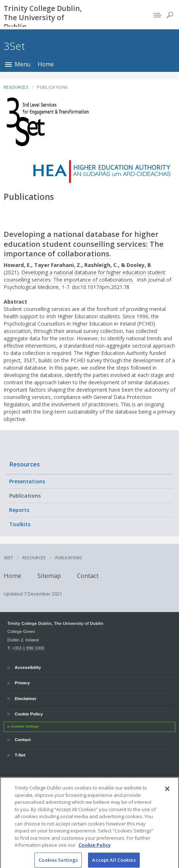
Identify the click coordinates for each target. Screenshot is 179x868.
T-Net (21, 754)
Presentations (27, 481)
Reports (19, 510)
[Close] (167, 793)
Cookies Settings (25, 726)
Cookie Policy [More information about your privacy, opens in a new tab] (95, 849)
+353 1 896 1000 (28, 648)
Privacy (22, 682)
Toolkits (20, 524)
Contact (88, 575)
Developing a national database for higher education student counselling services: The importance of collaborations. (84, 243)
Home (46, 64)
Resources (25, 464)
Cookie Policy (29, 713)
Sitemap (49, 575)
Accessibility (28, 666)
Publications (25, 496)
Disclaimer (25, 697)
